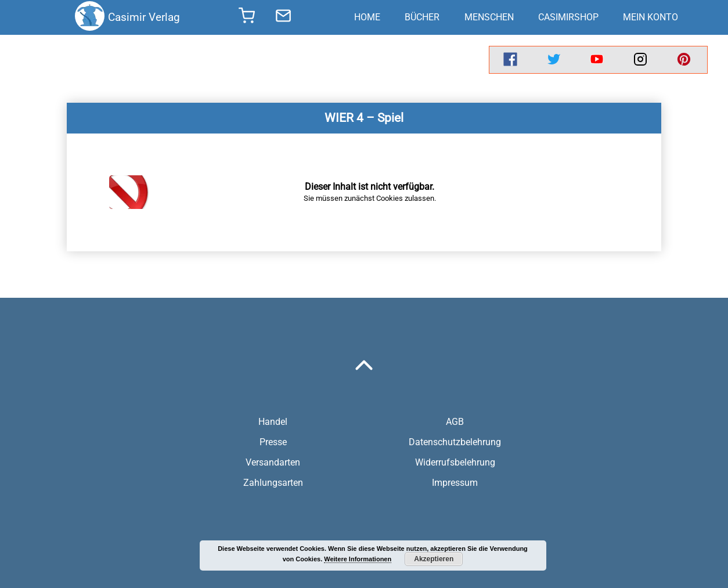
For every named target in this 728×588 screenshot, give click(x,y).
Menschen (489, 17)
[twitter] (554, 60)
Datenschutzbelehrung (455, 442)
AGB (455, 422)
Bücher (422, 17)
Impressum (455, 483)
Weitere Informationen (358, 559)
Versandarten (273, 462)
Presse (273, 442)
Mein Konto (650, 17)
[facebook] (510, 60)
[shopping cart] (247, 19)
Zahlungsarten (273, 483)
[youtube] (597, 60)
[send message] (283, 17)
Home (367, 17)
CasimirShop (568, 17)
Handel (273, 422)
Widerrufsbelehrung (455, 462)
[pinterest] (684, 60)
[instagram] (640, 60)
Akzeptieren (434, 559)
